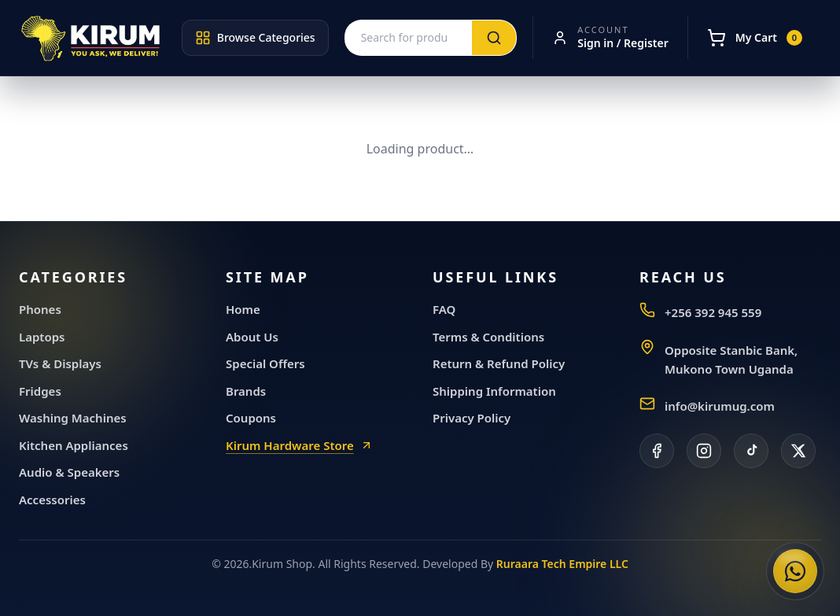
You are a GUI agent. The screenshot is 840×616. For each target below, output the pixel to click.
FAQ (444, 309)
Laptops (42, 337)
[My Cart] (755, 38)
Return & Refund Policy (499, 363)
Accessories (52, 500)
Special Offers (265, 363)
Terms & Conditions (488, 337)
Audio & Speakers (69, 472)
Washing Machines (73, 418)
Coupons (251, 418)
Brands (246, 391)
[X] (798, 451)
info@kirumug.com (720, 406)
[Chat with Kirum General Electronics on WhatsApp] (795, 571)
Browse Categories (255, 38)
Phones (40, 309)
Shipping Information (494, 391)
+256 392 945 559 (713, 312)
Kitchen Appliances (74, 445)
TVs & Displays (60, 363)
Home (243, 309)
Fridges (40, 391)
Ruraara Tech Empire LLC (562, 564)
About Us (252, 337)
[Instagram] (704, 451)
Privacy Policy (472, 418)
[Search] (494, 38)
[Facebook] (657, 451)
